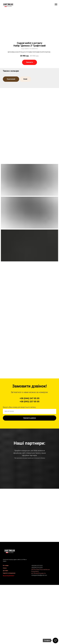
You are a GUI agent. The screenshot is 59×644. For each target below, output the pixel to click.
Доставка (5, 626)
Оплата (5, 624)
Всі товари (6, 621)
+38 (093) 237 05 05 (37, 623)
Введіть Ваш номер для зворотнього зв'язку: (19, 407)
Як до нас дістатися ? (9, 631)
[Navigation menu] (56, 4)
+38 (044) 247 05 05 (37, 621)
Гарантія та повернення (9, 629)
